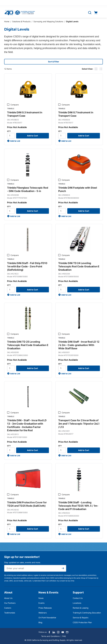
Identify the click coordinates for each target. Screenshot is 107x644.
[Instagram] (58, 632)
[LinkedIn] (54, 632)
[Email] (67, 632)
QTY (9, 131)
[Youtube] (63, 632)
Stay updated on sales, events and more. (22, 562)
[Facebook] (49, 632)
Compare (15, 105)
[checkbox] (8, 105)
